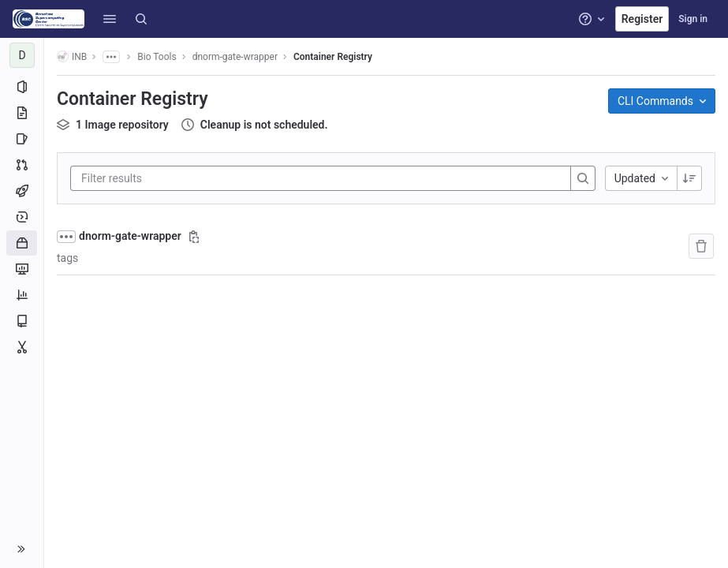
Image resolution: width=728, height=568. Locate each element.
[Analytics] (22, 295)
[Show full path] (66, 237)
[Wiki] (22, 321)
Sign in (693, 19)
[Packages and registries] (22, 243)
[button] (110, 19)
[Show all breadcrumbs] (111, 57)
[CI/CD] (22, 191)
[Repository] (22, 113)
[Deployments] (22, 217)
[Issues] (22, 139)
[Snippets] (22, 347)
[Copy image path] (194, 237)
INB (72, 56)
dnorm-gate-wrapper (130, 236)
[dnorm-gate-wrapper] (22, 55)
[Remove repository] (701, 246)
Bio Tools (157, 57)
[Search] (141, 19)
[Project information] (22, 87)
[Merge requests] (22, 165)
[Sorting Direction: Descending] (689, 178)
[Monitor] (22, 269)
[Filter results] (176, 178)
